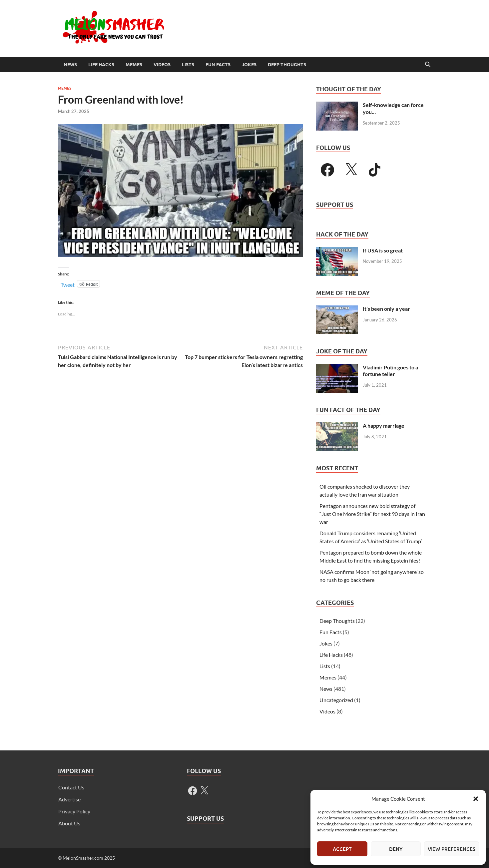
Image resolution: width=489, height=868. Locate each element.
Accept (342, 849)
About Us (69, 823)
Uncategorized (336, 700)
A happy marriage (384, 426)
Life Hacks (101, 65)
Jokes (249, 65)
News (70, 65)
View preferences (452, 849)
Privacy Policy (74, 811)
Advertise (69, 799)
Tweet (68, 284)
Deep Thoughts (287, 65)
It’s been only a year (386, 309)
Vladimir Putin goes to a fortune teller (390, 371)
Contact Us (71, 787)
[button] (476, 799)
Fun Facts (218, 65)
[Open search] (428, 65)
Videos (162, 65)
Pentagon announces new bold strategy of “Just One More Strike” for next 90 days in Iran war (372, 514)
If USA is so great (383, 250)
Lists (188, 65)
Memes (134, 65)
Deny (396, 849)
